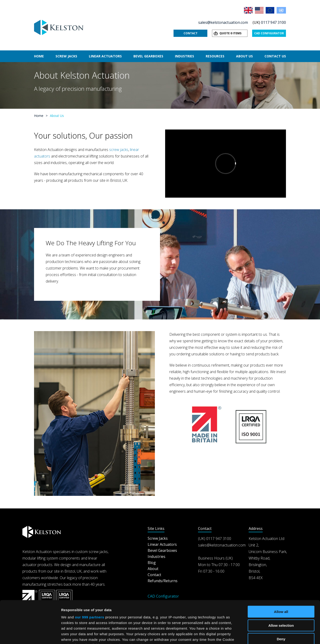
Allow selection (281, 586)
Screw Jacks (66, 56)
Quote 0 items (230, 33)
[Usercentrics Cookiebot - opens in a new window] (30, 635)
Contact (191, 33)
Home (39, 56)
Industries (184, 56)
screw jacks (119, 150)
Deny (281, 599)
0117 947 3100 (273, 22)
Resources (215, 56)
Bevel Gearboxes (148, 56)
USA (260, 10)
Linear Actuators (105, 56)
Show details (245, 635)
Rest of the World (281, 10)
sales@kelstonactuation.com (223, 22)
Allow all (281, 572)
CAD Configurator (269, 33)
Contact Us (275, 56)
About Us (244, 56)
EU (270, 10)
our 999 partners (90, 577)
